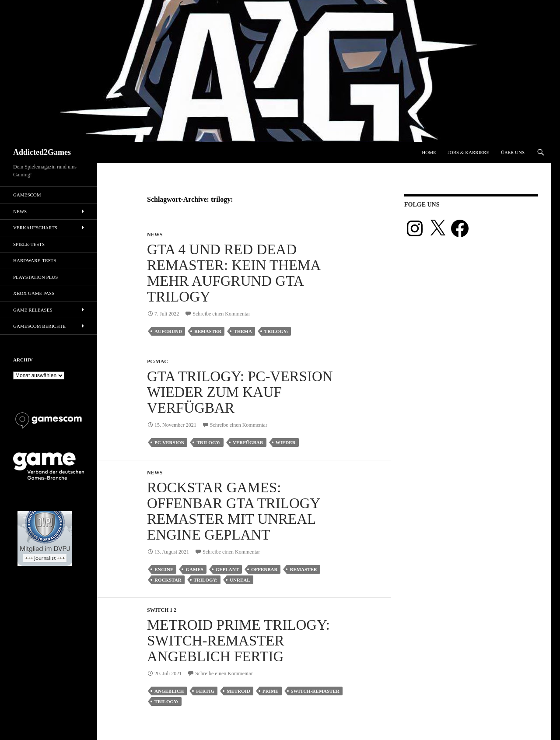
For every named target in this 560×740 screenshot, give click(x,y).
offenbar (264, 569)
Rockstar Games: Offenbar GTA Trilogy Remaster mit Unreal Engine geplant (233, 511)
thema (243, 331)
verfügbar (248, 442)
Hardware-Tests (35, 260)
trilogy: (276, 331)
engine (164, 569)
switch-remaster (315, 691)
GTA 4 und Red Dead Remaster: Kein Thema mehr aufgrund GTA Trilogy (233, 273)
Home (429, 152)
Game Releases (33, 310)
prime (271, 691)
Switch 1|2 (162, 610)
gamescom (27, 195)
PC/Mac (157, 361)
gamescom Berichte (39, 326)
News (155, 235)
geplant (227, 569)
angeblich (169, 691)
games (194, 569)
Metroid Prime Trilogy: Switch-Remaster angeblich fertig (238, 641)
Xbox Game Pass (34, 293)
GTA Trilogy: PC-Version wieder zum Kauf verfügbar (240, 392)
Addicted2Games (42, 152)
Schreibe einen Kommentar (221, 314)
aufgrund (168, 331)
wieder (286, 442)
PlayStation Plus (35, 277)
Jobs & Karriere (468, 152)
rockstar (168, 580)
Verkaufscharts (35, 228)
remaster (208, 331)
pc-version (169, 442)
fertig (205, 691)
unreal (240, 580)
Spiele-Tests (29, 244)
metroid (238, 691)
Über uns (513, 152)
